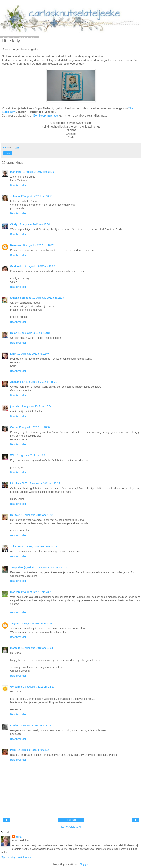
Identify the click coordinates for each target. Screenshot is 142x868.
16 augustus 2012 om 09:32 (33, 750)
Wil (12, 455)
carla (19, 837)
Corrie (14, 427)
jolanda (15, 406)
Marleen (15, 592)
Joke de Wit (17, 546)
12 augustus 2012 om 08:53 (36, 196)
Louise (14, 725)
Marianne (16, 172)
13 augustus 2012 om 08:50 (36, 623)
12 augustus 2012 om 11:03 (48, 298)
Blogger (84, 864)
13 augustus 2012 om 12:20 (39, 687)
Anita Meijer (17, 382)
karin (13, 354)
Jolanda (15, 196)
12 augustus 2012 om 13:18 (34, 333)
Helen (14, 333)
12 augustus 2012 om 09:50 (34, 224)
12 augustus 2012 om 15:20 (41, 382)
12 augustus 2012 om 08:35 (38, 172)
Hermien (15, 515)
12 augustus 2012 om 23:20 (36, 592)
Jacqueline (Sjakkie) (22, 567)
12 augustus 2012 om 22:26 (51, 567)
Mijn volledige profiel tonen (16, 857)
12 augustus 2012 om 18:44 (31, 455)
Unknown (16, 245)
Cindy (14, 224)
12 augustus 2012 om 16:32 (34, 427)
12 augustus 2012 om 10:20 (38, 245)
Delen (8, 153)
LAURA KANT (19, 483)
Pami (13, 750)
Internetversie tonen (71, 827)
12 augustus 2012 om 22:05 (41, 546)
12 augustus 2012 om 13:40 (33, 354)
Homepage (71, 820)
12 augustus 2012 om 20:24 (44, 483)
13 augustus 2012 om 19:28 (35, 725)
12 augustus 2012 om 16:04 (36, 406)
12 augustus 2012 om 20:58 (37, 515)
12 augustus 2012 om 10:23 (39, 266)
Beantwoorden (18, 185)
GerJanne (16, 687)
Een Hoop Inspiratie (46, 116)
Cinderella (16, 266)
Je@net (15, 623)
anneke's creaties (21, 298)
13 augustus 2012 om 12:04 (37, 648)
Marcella (15, 648)
